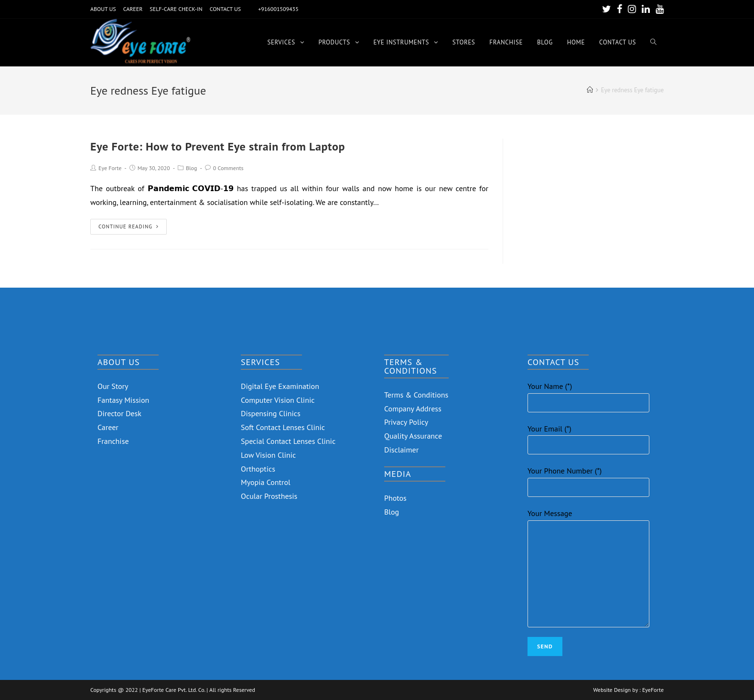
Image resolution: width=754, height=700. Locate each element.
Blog (191, 168)
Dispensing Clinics (271, 413)
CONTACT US (226, 9)
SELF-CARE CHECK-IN (176, 9)
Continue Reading (129, 226)
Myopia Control (266, 482)
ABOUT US (103, 9)
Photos (395, 498)
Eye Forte (110, 168)
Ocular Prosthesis (269, 496)
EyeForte (653, 690)
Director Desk (119, 413)
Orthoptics (258, 469)
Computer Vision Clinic (278, 400)
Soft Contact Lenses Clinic (283, 427)
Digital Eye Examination (280, 386)
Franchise (113, 441)
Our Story (113, 386)
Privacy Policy (406, 422)
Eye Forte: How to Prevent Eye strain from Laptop (218, 146)
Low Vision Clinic (268, 455)
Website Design (612, 690)
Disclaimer (401, 450)
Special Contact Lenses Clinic (288, 441)
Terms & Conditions (416, 395)
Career (108, 427)
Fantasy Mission (123, 400)
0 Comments (228, 168)
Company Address (413, 409)
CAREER (133, 9)
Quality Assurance (413, 436)
